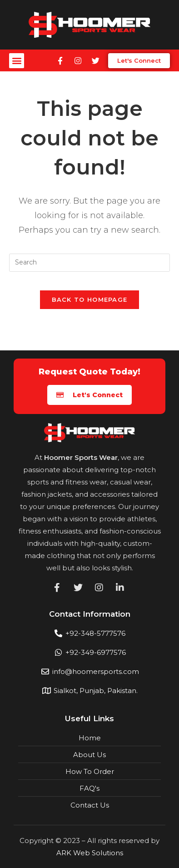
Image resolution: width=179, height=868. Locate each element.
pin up (4, 9)
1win (6, 9)
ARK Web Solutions (90, 853)
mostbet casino (9, 9)
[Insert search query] (90, 263)
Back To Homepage (90, 299)
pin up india (2, 9)
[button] (17, 61)
